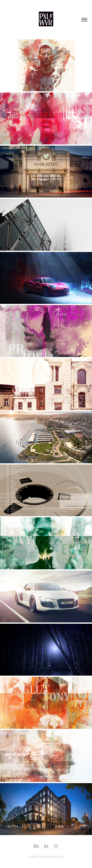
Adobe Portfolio (53, 857)
